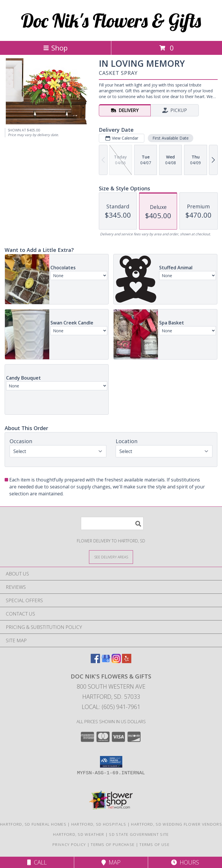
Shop (55, 48)
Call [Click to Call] (37, 862)
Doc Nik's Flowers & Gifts (111, 20)
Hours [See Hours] (185, 862)
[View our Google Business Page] (106, 661)
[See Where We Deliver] (111, 557)
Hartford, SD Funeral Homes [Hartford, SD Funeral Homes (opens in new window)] (33, 824)
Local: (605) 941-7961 (111, 707)
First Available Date (171, 138)
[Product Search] (112, 523)
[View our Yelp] (127, 661)
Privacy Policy (69, 844)
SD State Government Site (139, 834)
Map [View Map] (111, 862)
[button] (111, 762)
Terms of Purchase (113, 844)
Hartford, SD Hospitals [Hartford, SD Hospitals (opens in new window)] (99, 824)
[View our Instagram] (116, 661)
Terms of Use (154, 844)
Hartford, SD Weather (79, 834)
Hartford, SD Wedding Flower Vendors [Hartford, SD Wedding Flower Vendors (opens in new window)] (176, 824)
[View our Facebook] (95, 661)
